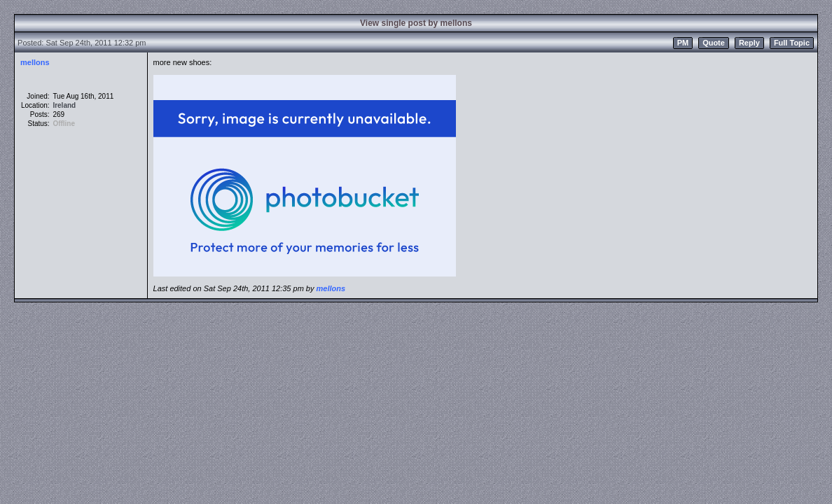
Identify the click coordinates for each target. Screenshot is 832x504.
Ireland (64, 105)
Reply (749, 43)
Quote (714, 43)
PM (683, 43)
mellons (35, 62)
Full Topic (792, 43)
